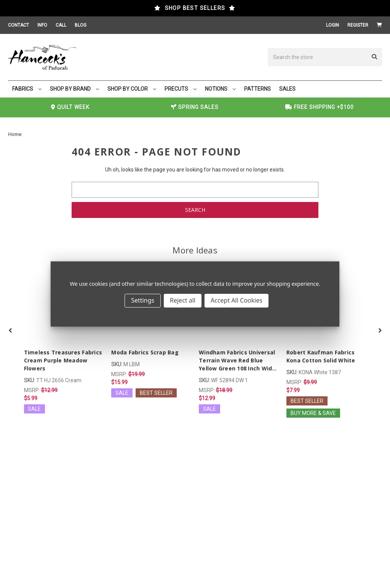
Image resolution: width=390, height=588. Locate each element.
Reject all (183, 300)
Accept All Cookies (237, 300)
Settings (143, 300)
